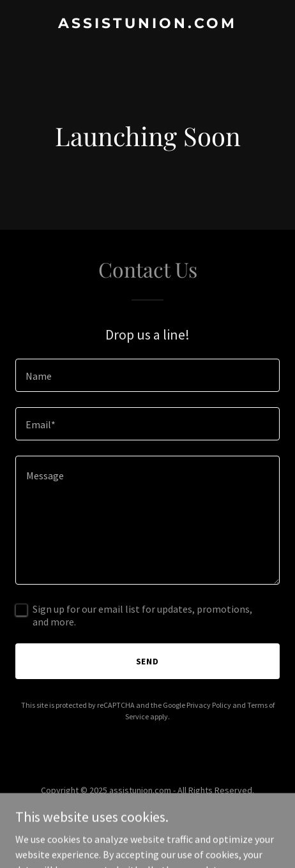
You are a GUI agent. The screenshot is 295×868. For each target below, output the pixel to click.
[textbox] (147, 375)
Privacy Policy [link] (209, 705)
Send (148, 661)
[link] (147, 24)
